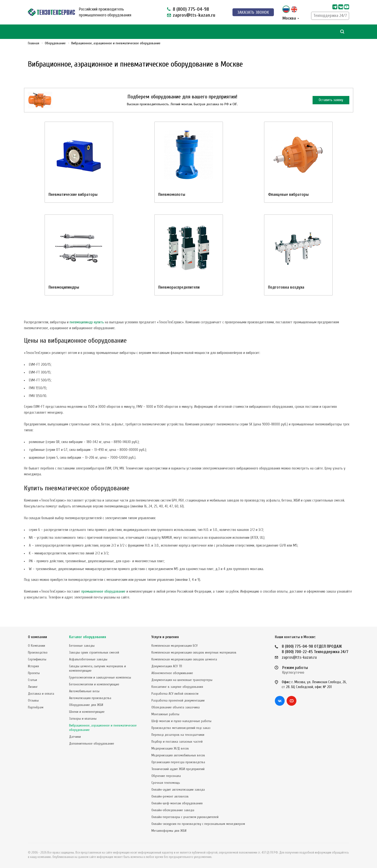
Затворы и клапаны (83, 719)
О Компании (36, 646)
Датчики (75, 737)
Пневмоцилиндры (64, 287)
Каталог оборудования (88, 637)
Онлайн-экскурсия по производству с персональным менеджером (198, 824)
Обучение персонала (166, 776)
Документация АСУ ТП (167, 666)
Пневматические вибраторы (73, 194)
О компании (37, 637)
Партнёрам (36, 707)
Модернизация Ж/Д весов (170, 748)
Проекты (34, 673)
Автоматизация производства (90, 698)
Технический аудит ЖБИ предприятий (178, 769)
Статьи (32, 680)
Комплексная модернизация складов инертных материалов (194, 652)
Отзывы (33, 700)
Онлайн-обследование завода (173, 810)
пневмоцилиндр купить (87, 322)
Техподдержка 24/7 (330, 16)
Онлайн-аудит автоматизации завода (178, 790)
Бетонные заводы (82, 646)
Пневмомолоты (172, 194)
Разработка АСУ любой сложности (175, 694)
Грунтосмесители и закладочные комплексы (100, 677)
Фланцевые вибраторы (288, 194)
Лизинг (33, 687)
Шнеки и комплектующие (87, 712)
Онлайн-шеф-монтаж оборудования (177, 803)
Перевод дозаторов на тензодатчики (178, 735)
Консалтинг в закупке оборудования (177, 687)
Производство (38, 652)
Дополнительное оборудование (92, 744)
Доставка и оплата (41, 694)
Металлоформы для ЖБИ (169, 831)
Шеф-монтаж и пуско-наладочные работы (181, 721)
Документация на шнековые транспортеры (182, 680)
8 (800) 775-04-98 (191, 9)
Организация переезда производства (178, 762)
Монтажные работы (165, 714)
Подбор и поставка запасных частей (177, 742)
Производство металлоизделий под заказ (181, 728)
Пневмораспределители (179, 287)
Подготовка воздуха (286, 287)
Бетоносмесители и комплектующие (94, 684)
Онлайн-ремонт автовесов (170, 796)
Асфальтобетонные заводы (88, 659)
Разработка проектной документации (178, 700)
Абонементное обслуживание (172, 673)
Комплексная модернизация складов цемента (184, 659)
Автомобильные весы (84, 691)
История (33, 666)
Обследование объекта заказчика (176, 707)
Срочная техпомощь (166, 783)
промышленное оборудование (103, 592)
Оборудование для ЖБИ (86, 705)
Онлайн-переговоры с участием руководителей (185, 817)
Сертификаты (37, 659)
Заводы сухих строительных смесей (94, 652)
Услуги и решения (165, 637)
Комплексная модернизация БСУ (175, 646)
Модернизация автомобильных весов (178, 755)
